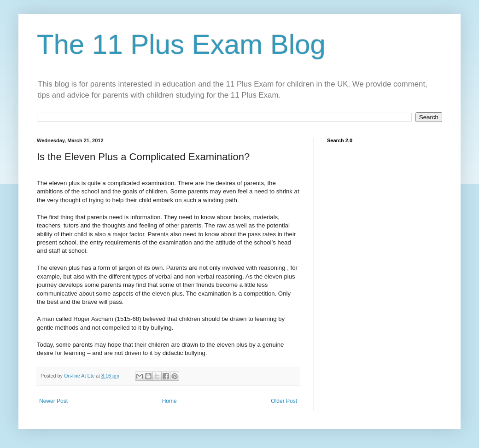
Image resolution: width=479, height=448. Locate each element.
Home (169, 401)
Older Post (284, 401)
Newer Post (53, 401)
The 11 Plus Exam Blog (181, 44)
